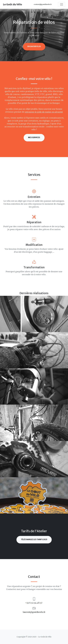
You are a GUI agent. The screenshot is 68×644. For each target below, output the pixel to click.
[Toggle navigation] (62, 4)
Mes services (34, 138)
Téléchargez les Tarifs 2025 (34, 540)
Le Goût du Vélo (12, 4)
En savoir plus (34, 46)
